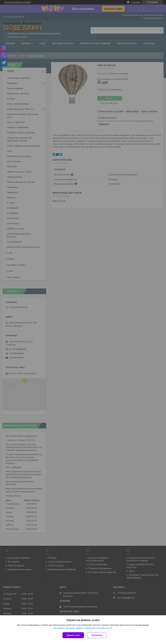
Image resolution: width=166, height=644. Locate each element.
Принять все (73, 635)
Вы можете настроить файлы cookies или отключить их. (82, 628)
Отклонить (97, 635)
